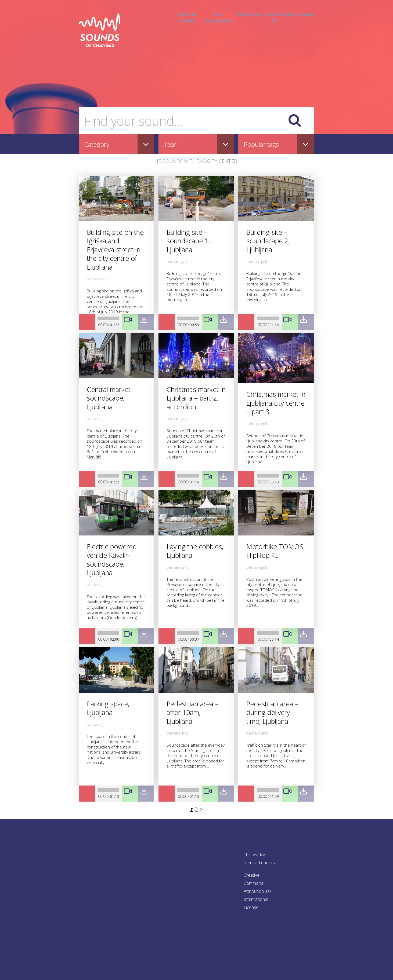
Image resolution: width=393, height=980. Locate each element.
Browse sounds (181, 34)
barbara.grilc (98, 279)
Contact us (273, 34)
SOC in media (300, 34)
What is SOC (246, 34)
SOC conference (214, 34)
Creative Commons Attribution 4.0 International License (258, 891)
